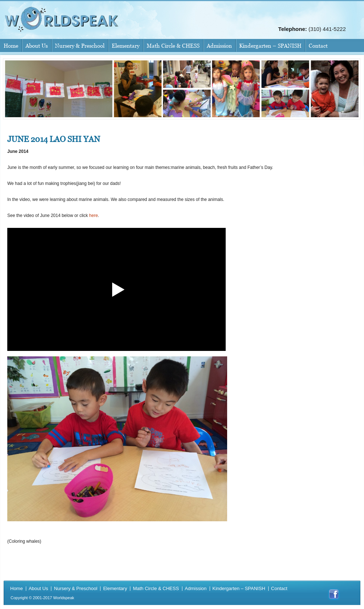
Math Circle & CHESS (173, 46)
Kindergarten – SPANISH (270, 46)
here (94, 215)
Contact (318, 46)
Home (11, 46)
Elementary (126, 46)
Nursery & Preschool (80, 46)
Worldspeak (64, 598)
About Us (37, 46)
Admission (219, 46)
